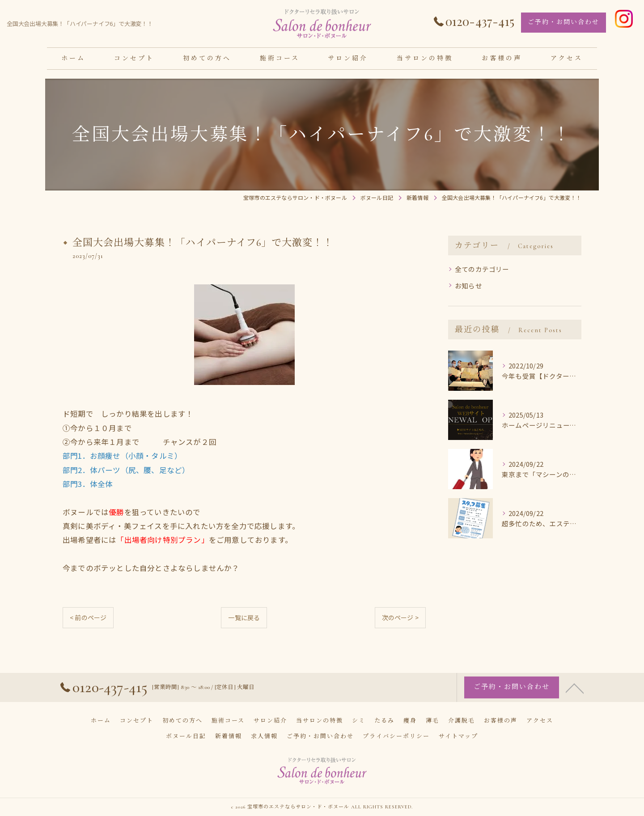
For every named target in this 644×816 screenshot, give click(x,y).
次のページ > (400, 617)
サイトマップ (458, 736)
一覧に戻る (244, 617)
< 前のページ (88, 617)
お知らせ (468, 285)
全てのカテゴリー (482, 269)
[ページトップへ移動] (575, 708)
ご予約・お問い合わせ (563, 22)
